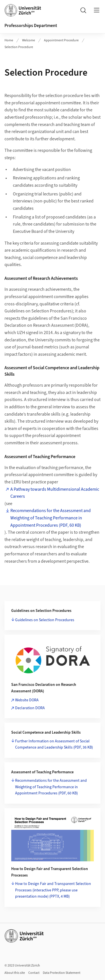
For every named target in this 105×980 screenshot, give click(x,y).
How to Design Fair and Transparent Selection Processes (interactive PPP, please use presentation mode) (53, 890)
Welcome (29, 40)
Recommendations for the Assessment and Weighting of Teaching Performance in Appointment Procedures (51, 787)
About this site (15, 973)
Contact (34, 973)
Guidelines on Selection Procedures (45, 620)
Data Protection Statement (62, 973)
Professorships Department (31, 26)
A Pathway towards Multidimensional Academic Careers (55, 493)
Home (9, 40)
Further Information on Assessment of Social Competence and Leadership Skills (54, 744)
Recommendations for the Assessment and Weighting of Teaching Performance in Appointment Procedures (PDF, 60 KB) (51, 518)
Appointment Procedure (61, 40)
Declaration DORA (30, 708)
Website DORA (27, 700)
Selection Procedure (19, 47)
